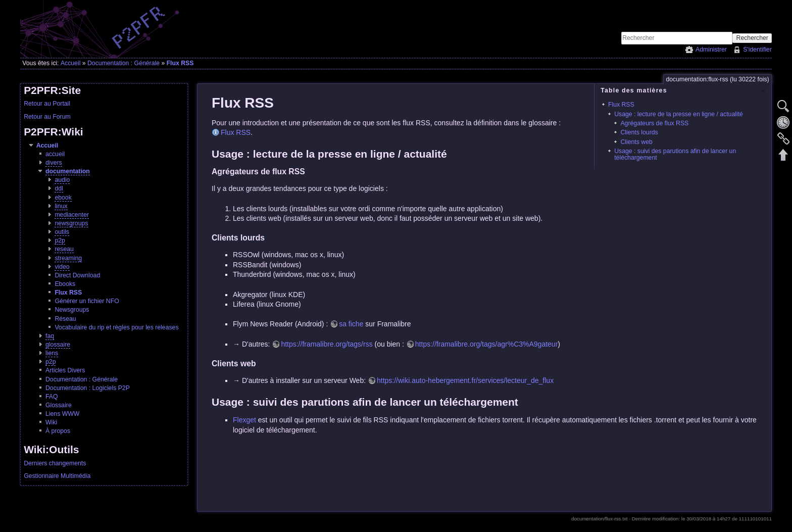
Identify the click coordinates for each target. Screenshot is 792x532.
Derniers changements (55, 463)
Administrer (711, 50)
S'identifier (757, 50)
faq (50, 336)
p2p (60, 240)
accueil (55, 154)
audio (62, 180)
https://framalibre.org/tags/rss (327, 344)
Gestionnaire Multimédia (57, 476)
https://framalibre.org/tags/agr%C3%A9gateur (486, 344)
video (62, 267)
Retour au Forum (47, 117)
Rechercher (752, 38)
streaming (68, 258)
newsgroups (71, 223)
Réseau (65, 319)
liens (52, 353)
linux (61, 206)
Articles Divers (65, 370)
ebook (63, 198)
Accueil (71, 63)
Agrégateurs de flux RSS (654, 123)
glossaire (58, 345)
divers (54, 163)
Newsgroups (72, 310)
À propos (58, 431)
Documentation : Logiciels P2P (88, 388)
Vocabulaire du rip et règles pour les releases (116, 327)
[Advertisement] (654, 16)
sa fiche (351, 324)
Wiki (51, 422)
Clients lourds (639, 132)
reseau (64, 249)
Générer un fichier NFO (87, 301)
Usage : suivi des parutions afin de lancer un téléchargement (675, 154)
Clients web (636, 142)
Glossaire (59, 405)
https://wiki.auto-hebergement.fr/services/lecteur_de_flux (465, 380)
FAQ (52, 397)
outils (62, 232)
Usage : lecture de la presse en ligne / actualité (679, 114)
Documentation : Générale (123, 63)
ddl (59, 188)
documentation (68, 171)
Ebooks (65, 284)
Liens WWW (62, 414)
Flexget (244, 420)
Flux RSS (180, 63)
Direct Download (77, 275)
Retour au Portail (47, 104)
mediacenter (71, 215)
